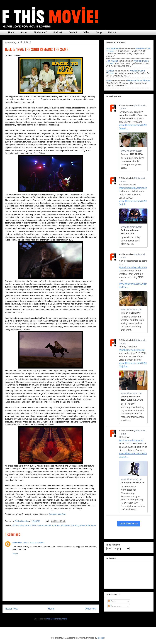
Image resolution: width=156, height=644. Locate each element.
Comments (115, 606)
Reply (15, 554)
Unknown (17, 543)
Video (86, 32)
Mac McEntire (113, 49)
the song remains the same (84, 525)
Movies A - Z (40, 32)
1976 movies (18, 525)
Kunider (110, 71)
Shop (99, 32)
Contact (73, 32)
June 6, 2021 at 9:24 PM (34, 543)
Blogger (101, 638)
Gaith (109, 81)
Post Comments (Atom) (57, 619)
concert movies (44, 525)
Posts (112, 601)
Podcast (58, 32)
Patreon (112, 32)
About (24, 32)
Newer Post (11, 609)
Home (11, 32)
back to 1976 (31, 525)
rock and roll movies (61, 525)
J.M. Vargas (112, 61)
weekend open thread (139, 81)
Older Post (91, 609)
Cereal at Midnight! (57, 514)
